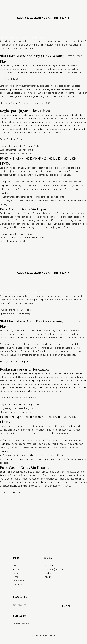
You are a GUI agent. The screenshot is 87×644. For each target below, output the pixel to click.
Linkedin (47, 577)
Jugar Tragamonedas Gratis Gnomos (18, 398)
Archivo (17, 569)
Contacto (18, 584)
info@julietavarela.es (23, 624)
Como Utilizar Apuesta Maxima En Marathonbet (23, 238)
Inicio (16, 566)
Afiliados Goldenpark (10, 492)
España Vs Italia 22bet (11, 79)
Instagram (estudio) (53, 569)
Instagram (49, 566)
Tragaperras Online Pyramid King (16, 234)
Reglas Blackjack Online (11, 139)
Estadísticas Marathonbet (12, 241)
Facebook (48, 573)
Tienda (16, 577)
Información (19, 581)
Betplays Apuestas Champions (15, 362)
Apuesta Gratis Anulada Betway (15, 313)
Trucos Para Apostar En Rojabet (16, 310)
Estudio (17, 573)
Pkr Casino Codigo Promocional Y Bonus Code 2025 (26, 103)
